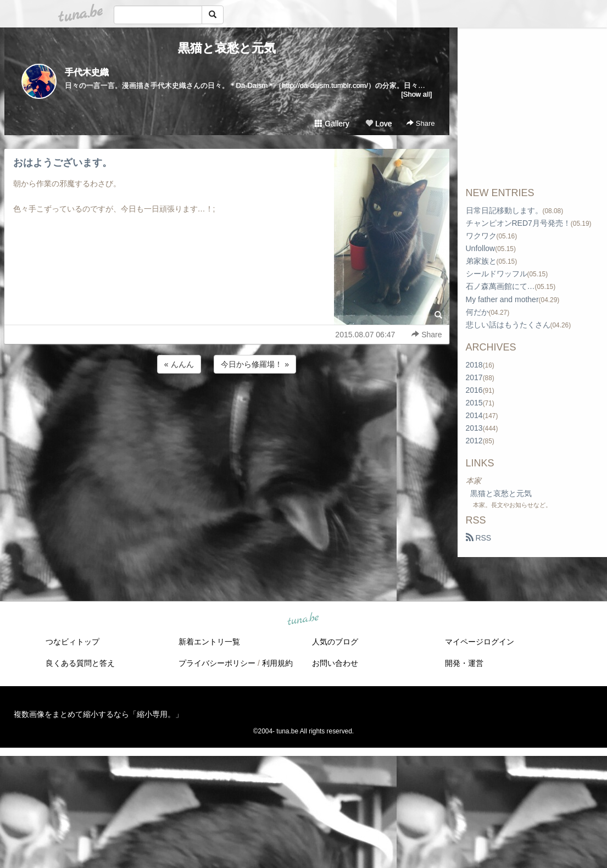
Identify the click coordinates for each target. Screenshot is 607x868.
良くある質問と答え (80, 663)
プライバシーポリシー (217, 663)
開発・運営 (464, 663)
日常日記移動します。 (504, 210)
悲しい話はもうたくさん (508, 325)
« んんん (179, 364)
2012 (474, 441)
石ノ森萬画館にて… (500, 286)
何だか (477, 312)
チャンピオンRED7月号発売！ (518, 223)
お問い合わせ (335, 663)
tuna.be (303, 620)
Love (378, 124)
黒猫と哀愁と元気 (227, 48)
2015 (474, 403)
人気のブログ (335, 642)
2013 (474, 428)
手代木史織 (87, 72)
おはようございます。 (63, 163)
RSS (479, 538)
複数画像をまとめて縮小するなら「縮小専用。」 (98, 714)
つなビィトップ (73, 642)
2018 (474, 365)
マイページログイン (480, 642)
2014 (474, 415)
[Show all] (416, 94)
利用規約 (277, 663)
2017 (474, 377)
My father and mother (502, 299)
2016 (474, 390)
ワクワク (481, 236)
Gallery (332, 124)
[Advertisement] (227, 405)
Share (421, 123)
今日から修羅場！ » (255, 364)
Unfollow (481, 248)
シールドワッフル (497, 274)
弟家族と (481, 261)
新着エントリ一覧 (209, 642)
